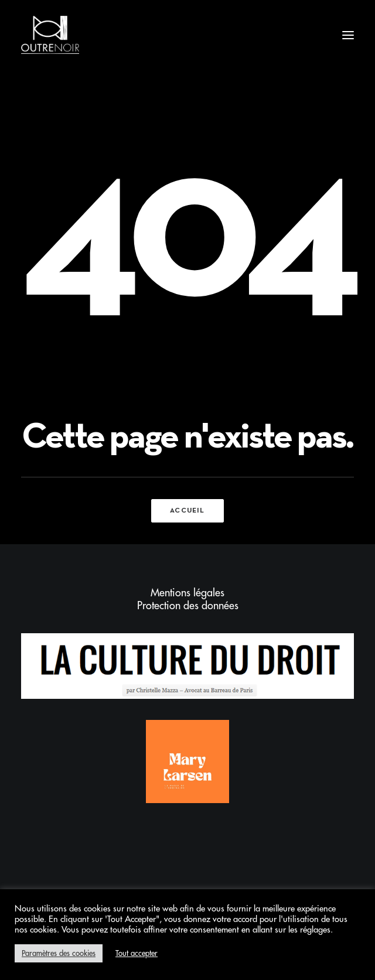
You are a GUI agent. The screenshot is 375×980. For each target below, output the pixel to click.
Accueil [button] (187, 511)
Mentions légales (187, 593)
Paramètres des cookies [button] (59, 953)
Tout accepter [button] (137, 953)
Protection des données (188, 606)
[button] (348, 35)
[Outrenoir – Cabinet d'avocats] (50, 35)
